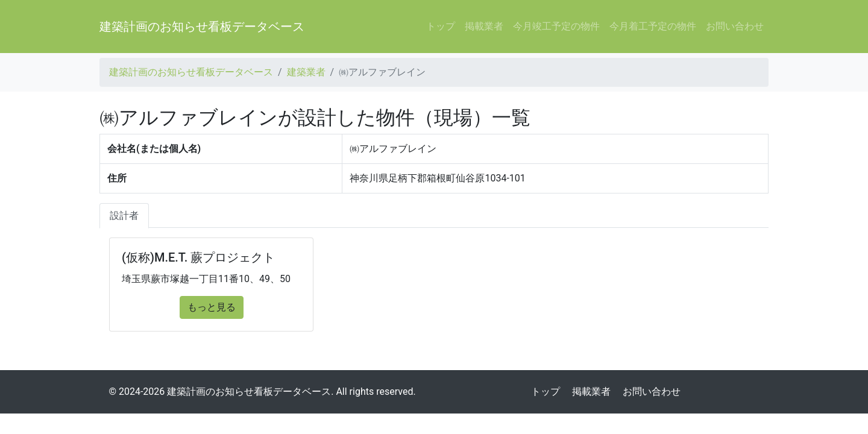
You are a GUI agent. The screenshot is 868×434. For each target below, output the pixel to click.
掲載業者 (484, 26)
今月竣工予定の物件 (556, 26)
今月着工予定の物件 (653, 26)
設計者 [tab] (124, 215)
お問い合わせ (735, 26)
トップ (441, 26)
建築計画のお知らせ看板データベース (202, 27)
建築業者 (306, 72)
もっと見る (212, 307)
